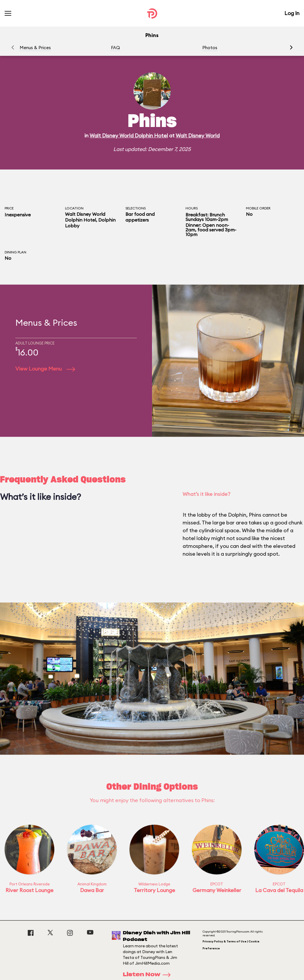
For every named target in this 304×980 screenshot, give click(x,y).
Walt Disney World (198, 136)
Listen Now (149, 975)
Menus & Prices (35, 48)
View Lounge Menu (45, 369)
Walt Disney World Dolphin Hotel (129, 136)
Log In (292, 13)
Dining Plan (15, 252)
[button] (291, 47)
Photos (210, 48)
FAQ (115, 48)
